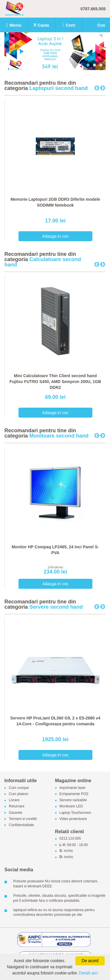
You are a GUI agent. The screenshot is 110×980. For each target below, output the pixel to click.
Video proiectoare (73, 819)
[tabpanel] (55, 51)
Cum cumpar (19, 788)
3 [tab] (101, 65)
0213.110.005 (70, 839)
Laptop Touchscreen (75, 813)
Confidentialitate (21, 825)
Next (103, 88)
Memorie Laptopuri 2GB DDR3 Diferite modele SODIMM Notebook (55, 202)
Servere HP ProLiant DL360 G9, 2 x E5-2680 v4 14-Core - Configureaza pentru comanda (55, 721)
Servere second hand (56, 607)
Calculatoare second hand (43, 262)
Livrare (14, 800)
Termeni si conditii (23, 819)
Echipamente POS (74, 794)
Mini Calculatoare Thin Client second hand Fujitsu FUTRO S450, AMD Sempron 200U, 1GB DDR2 (55, 381)
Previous (97, 88)
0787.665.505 (93, 9)
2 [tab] (94, 65)
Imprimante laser (73, 788)
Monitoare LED (71, 807)
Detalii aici (88, 973)
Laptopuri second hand (59, 88)
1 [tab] (88, 65)
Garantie (16, 813)
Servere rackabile (73, 800)
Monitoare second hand (59, 436)
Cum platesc (19, 794)
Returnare (17, 807)
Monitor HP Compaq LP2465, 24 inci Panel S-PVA (55, 550)
